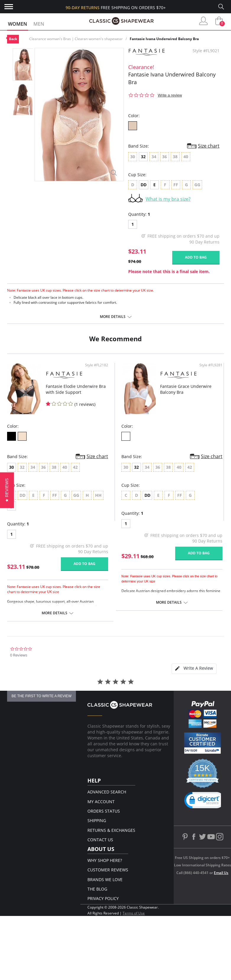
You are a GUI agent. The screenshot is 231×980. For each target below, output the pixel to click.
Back (13, 39)
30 (12, 467)
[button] (7, 490)
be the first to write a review (42, 696)
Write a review (170, 95)
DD (144, 185)
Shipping (97, 820)
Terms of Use (134, 913)
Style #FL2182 (97, 365)
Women (18, 24)
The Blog (97, 889)
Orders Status (104, 811)
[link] (205, 801)
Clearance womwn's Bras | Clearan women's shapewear (76, 39)
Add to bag (196, 257)
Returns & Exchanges (111, 830)
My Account (101, 802)
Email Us (221, 873)
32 (143, 157)
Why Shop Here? (105, 860)
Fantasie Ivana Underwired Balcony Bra (164, 39)
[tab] (194, 669)
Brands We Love (105, 879)
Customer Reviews (108, 870)
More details (113, 317)
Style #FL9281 (211, 365)
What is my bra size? (168, 199)
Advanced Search (107, 792)
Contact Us (100, 840)
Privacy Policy (103, 898)
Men (39, 24)
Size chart (209, 146)
